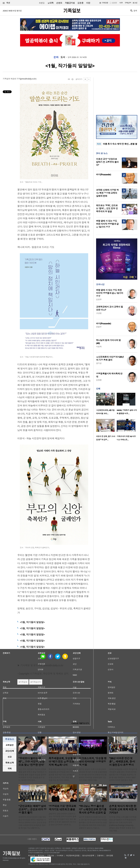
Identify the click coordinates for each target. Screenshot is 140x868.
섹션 (6, 3)
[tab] (10, 745)
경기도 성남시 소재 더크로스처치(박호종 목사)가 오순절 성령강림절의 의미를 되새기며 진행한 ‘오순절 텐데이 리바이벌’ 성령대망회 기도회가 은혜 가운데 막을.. (93, 775)
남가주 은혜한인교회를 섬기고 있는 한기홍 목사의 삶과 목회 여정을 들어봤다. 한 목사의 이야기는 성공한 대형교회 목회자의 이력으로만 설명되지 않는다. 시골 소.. (93, 822)
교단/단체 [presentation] (10, 751)
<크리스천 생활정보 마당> (80, 723)
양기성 (99, 363)
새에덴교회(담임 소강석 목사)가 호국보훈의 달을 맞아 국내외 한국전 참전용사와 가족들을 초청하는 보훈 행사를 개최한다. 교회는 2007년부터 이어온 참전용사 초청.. (123, 775)
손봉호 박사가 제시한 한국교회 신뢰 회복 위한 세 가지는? (123, 809)
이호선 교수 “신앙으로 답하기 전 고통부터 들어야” (107, 162)
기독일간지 (36, 682)
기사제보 (60, 856)
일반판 (114, 3)
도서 (63, 57)
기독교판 (105, 3)
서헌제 (99, 347)
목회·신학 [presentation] (10, 763)
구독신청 (128, 3)
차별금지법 (70, 3)
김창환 (99, 380)
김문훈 (80, 3)
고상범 (99, 313)
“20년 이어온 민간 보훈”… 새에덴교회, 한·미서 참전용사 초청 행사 (122, 762)
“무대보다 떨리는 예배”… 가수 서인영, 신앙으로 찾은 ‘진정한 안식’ (31, 762)
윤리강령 (110, 856)
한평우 (99, 327)
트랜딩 (42, 3)
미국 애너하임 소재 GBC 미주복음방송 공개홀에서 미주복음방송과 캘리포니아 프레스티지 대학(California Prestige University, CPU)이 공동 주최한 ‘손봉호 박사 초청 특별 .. (123, 824)
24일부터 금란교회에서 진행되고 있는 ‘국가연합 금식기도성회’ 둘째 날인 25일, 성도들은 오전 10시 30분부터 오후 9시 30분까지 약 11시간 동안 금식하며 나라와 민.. (62, 819)
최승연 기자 (15, 79)
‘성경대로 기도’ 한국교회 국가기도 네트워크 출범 (62, 808)
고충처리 (100, 856)
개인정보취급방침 (73, 856)
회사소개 (32, 856)
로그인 (135, 3)
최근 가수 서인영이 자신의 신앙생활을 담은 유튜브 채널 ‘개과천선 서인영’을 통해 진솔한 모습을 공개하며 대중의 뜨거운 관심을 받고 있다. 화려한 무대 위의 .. (32, 775)
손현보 (59, 3)
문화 (56, 57)
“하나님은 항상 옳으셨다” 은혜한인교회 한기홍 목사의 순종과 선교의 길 (93, 809)
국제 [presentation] (10, 769)
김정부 (99, 299)
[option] (106, 404)
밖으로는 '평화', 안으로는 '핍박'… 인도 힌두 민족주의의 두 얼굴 (107, 208)
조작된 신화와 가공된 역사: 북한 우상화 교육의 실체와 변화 (107, 193)
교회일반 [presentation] (10, 745)
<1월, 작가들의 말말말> (32, 622)
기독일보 (24, 682)
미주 (121, 3)
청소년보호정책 (88, 856)
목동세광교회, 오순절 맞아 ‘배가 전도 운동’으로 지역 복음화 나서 (62, 762)
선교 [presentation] (10, 757)
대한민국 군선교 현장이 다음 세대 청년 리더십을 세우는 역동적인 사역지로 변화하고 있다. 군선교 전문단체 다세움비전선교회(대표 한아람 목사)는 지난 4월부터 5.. (32, 822)
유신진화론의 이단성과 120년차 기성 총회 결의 (110, 358)
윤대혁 (51, 3)
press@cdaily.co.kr (28, 79)
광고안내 (41, 856)
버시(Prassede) (104, 174)
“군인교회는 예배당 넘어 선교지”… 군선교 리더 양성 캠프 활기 (32, 809)
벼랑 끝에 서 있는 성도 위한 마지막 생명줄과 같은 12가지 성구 (107, 224)
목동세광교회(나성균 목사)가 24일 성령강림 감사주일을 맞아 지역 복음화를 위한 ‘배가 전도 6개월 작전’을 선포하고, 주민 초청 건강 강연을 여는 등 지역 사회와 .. (63, 775)
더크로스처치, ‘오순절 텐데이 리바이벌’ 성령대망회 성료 (93, 762)
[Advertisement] (117, 94)
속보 (99, 144)
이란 (88, 3)
